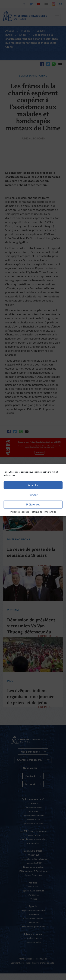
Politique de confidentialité (43, 512)
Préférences (33, 504)
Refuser (33, 495)
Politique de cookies (20, 512)
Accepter (33, 485)
